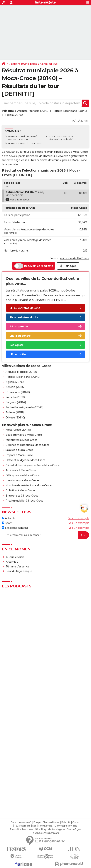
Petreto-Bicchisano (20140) (70, 111)
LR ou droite (18, 354)
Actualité (9, 518)
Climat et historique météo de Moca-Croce (32, 465)
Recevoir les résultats (34, 266)
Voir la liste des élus (17, 200)
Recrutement (45, 826)
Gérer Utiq (40, 829)
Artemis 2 (12, 562)
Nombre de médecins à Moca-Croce (29, 485)
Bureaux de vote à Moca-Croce (25, 144)
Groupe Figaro (74, 829)
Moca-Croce (55, 136)
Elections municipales (23, 64)
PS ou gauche (19, 326)
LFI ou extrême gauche (25, 308)
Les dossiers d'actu (15, 528)
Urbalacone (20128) (18, 392)
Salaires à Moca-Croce (19, 450)
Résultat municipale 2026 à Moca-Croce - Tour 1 (23, 138)
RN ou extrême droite (24, 317)
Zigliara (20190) (14, 115)
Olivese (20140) (15, 418)
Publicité (66, 822)
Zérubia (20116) (15, 387)
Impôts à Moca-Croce (19, 455)
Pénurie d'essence (18, 567)
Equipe (37, 822)
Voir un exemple (79, 518)
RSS (34, 826)
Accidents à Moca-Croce (21, 470)
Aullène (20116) (15, 412)
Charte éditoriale (51, 822)
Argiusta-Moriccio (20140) (33, 111)
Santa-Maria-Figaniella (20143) (24, 407)
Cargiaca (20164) (16, 402)
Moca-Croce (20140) (18, 430)
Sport (7, 523)
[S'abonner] (45, 535)
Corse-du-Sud (49, 64)
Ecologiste (16, 345)
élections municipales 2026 (52, 152)
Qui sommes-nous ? (21, 822)
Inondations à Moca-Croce (22, 480)
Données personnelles (66, 826)
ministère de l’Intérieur (75, 258)
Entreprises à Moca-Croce (22, 496)
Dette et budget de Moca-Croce (26, 460)
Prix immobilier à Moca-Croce (24, 501)
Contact (76, 822)
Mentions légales (56, 829)
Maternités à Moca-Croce (21, 440)
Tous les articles (22, 826)
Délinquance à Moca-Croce (22, 475)
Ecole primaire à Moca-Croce (24, 435)
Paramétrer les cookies (21, 829)
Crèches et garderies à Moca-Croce (28, 445)
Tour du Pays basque (19, 571)
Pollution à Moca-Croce (20, 490)
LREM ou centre (20, 336)
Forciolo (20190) (15, 397)
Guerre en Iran (15, 557)
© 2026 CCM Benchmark (46, 833)
